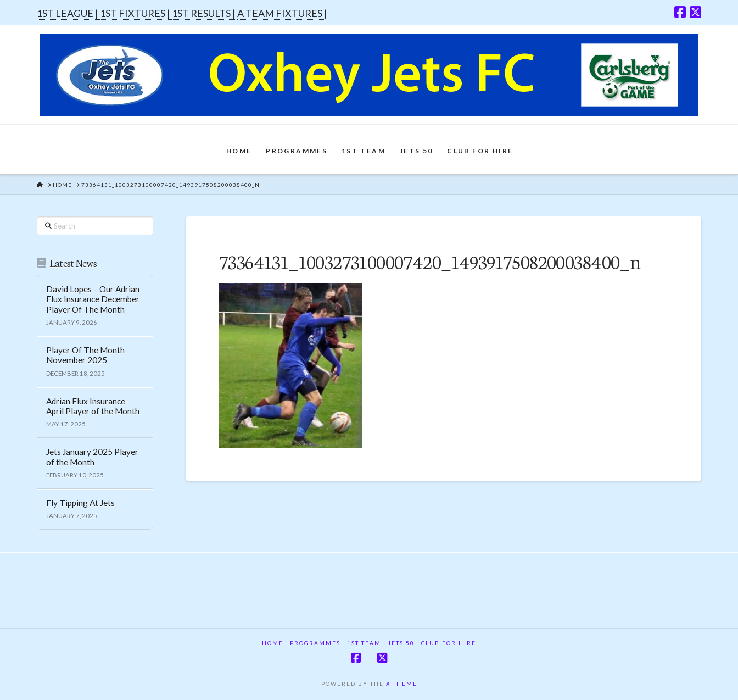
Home (273, 643)
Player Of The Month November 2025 (85, 355)
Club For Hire (449, 643)
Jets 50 (401, 643)
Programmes (315, 643)
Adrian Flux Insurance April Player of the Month (93, 406)
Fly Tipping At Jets (80, 503)
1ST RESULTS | (205, 13)
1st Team (364, 643)
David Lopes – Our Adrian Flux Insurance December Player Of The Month (93, 299)
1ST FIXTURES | (136, 13)
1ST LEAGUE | (68, 13)
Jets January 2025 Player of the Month (92, 457)
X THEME (402, 684)
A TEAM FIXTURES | (282, 13)
